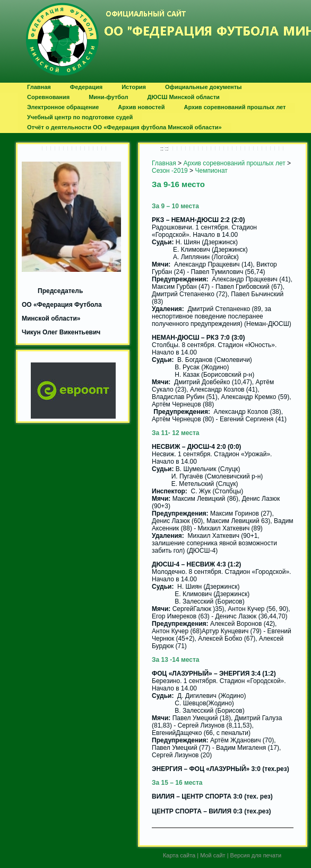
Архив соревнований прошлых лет (234, 163)
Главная (164, 163)
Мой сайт (213, 855)
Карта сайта (179, 855)
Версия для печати (256, 855)
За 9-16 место (178, 184)
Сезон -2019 (170, 171)
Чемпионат (211, 171)
